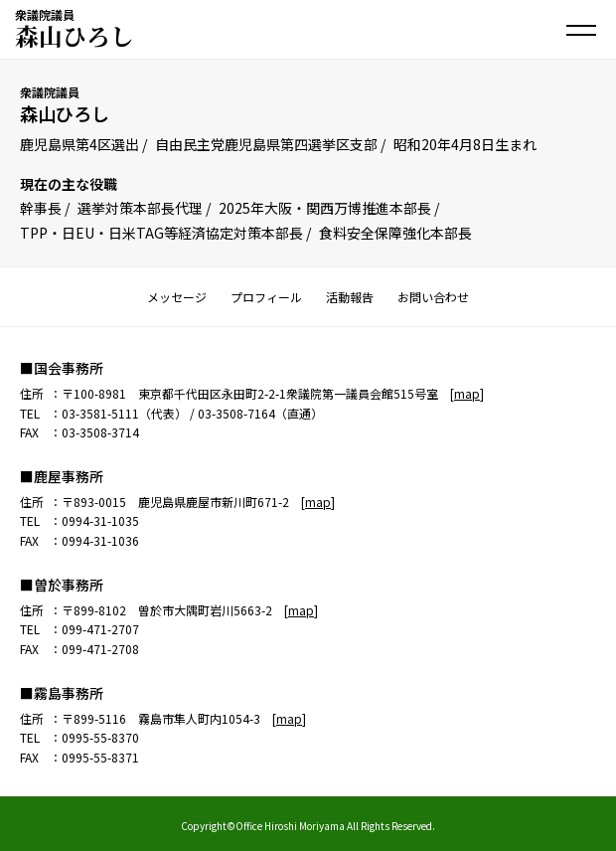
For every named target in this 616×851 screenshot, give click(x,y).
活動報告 (350, 297)
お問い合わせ (433, 297)
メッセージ (177, 297)
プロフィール (266, 297)
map (467, 393)
